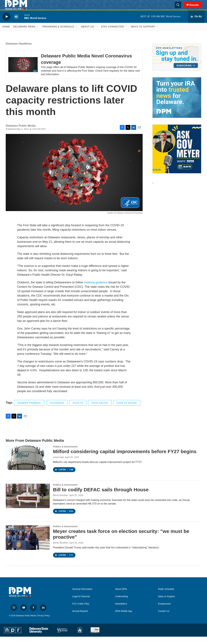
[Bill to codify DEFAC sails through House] (28, 503)
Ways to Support (143, 34)
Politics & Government (65, 454)
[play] (7, 24)
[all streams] (196, 24)
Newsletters (121, 611)
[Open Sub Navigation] (38, 34)
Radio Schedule (166, 596)
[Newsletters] (177, 65)
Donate (196, 9)
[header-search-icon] (179, 9)
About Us (87, 34)
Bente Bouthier (61, 503)
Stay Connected (113, 34)
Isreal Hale (58, 465)
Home (6, 34)
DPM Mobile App (124, 618)
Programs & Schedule (58, 34)
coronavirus (57, 410)
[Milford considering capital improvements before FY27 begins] (28, 465)
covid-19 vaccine (127, 410)
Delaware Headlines (19, 51)
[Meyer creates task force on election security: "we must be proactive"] (28, 545)
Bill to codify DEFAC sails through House (101, 497)
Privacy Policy (44, 623)
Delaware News (24, 34)
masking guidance (96, 290)
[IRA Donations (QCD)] (177, 105)
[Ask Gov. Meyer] (177, 156)
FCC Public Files (81, 611)
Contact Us (164, 618)
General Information (82, 596)
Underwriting (122, 604)
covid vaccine (100, 410)
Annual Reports (80, 618)
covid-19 (78, 410)
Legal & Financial (81, 604)
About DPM (121, 596)
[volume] (16, 24)
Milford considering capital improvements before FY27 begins (125, 459)
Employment (164, 611)
